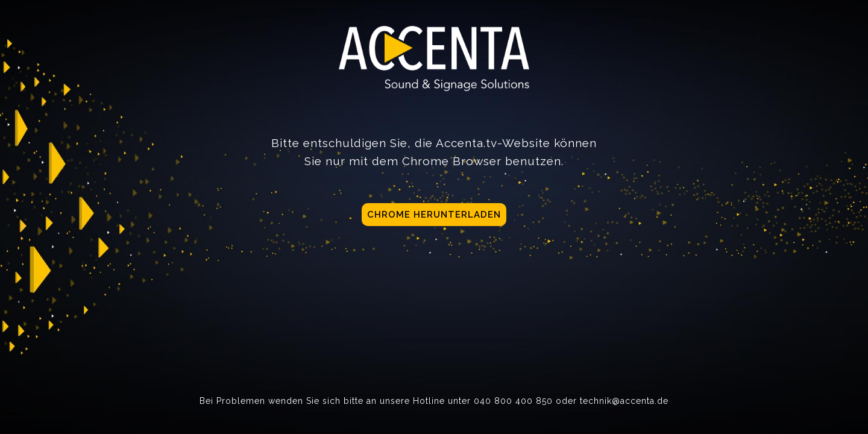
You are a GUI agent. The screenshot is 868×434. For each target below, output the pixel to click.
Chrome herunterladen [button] (434, 215)
